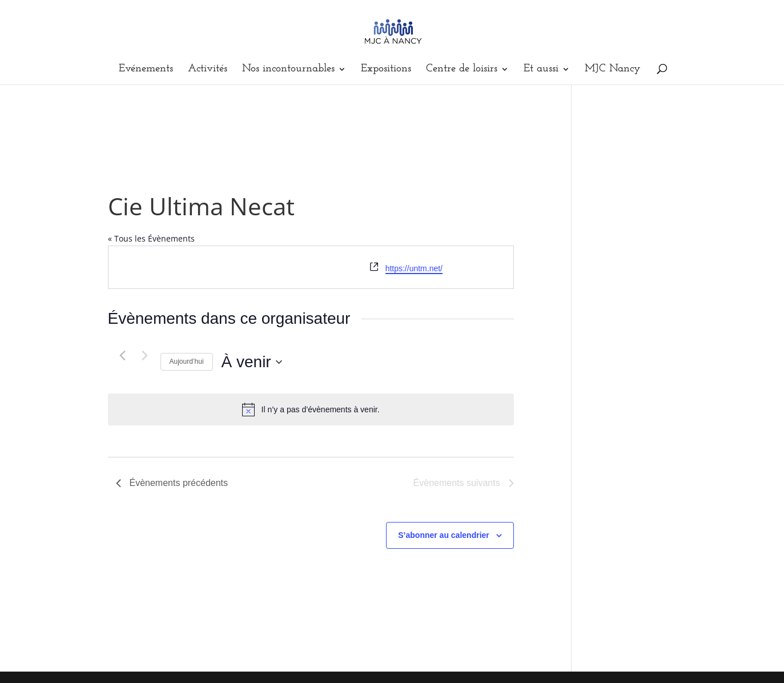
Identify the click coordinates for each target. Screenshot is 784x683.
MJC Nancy (613, 70)
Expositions (386, 70)
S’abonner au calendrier (444, 535)
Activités (208, 70)
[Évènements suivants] (145, 355)
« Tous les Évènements (151, 238)
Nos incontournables (288, 70)
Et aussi (541, 70)
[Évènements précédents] (123, 355)
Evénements (146, 70)
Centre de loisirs (462, 70)
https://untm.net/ (414, 268)
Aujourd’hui (187, 361)
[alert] (311, 409)
